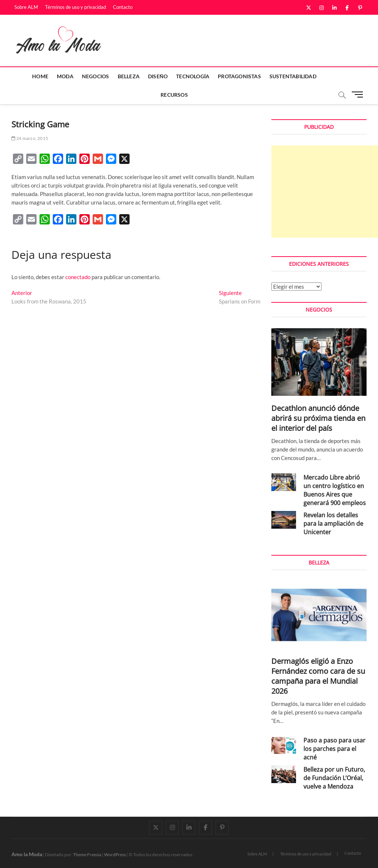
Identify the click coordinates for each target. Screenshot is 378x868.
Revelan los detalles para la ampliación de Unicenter (333, 524)
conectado (78, 277)
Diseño (158, 76)
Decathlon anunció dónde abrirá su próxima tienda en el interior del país (318, 418)
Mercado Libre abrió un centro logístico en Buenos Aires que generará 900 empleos (335, 490)
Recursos (174, 95)
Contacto (123, 7)
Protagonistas (239, 76)
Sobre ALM (26, 7)
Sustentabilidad (293, 76)
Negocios (96, 76)
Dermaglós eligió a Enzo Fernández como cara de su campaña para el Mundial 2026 (318, 676)
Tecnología (193, 76)
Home (40, 76)
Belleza (129, 76)
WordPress (115, 855)
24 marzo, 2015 (30, 138)
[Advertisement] (325, 192)
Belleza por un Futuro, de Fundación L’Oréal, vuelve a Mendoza (334, 778)
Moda (65, 76)
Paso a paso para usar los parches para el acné (334, 749)
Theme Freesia (87, 855)
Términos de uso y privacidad (75, 7)
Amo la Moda (27, 854)
